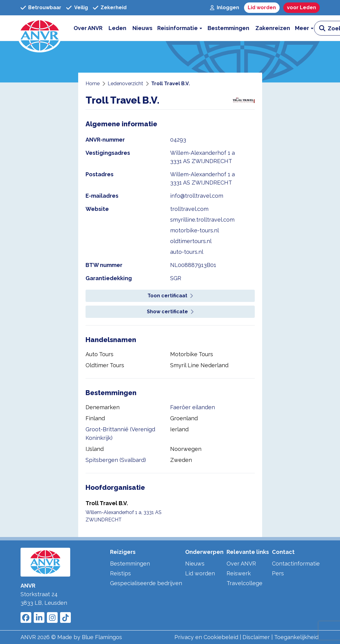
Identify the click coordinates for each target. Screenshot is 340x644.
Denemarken (103, 407)
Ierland (179, 429)
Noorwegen (186, 449)
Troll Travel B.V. (107, 503)
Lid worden (200, 573)
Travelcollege (244, 583)
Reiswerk (239, 573)
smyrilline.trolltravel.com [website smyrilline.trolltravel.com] (202, 220)
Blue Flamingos (102, 637)
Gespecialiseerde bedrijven (146, 583)
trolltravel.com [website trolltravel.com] (189, 209)
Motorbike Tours (192, 354)
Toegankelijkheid (296, 637)
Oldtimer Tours (105, 365)
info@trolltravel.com (197, 196)
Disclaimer (256, 637)
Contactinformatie (296, 564)
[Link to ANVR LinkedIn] (39, 617)
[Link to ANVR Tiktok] (65, 617)
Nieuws (195, 564)
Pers (278, 573)
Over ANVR (241, 564)
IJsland (95, 449)
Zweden (181, 460)
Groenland (184, 418)
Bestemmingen (130, 564)
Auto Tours (99, 354)
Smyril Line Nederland (199, 365)
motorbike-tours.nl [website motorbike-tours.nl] (195, 230)
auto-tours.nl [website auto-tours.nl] (187, 252)
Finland (95, 418)
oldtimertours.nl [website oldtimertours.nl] (191, 241)
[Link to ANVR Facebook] (26, 617)
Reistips (120, 573)
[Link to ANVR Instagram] (52, 617)
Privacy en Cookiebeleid (206, 637)
